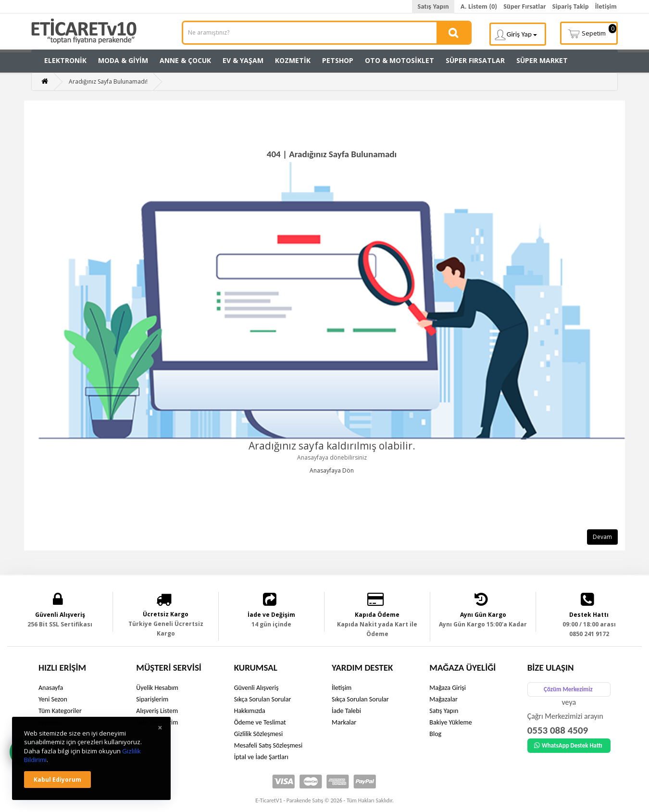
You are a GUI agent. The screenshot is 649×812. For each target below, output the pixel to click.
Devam (602, 537)
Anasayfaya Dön (332, 470)
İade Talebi (346, 711)
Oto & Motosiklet (399, 60)
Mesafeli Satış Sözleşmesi (268, 745)
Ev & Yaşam (243, 60)
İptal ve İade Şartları (261, 757)
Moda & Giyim (123, 60)
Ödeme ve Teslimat (260, 722)
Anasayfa (51, 688)
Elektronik (65, 60)
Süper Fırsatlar (525, 6)
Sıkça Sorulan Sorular (263, 699)
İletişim (606, 6)
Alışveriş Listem (157, 711)
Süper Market (542, 60)
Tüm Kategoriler (60, 711)
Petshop (338, 60)
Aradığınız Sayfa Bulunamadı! (108, 81)
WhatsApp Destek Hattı (568, 745)
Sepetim (592, 32)
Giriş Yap (516, 35)
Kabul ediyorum (57, 780)
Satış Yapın (433, 6)
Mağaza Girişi (448, 688)
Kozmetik (293, 60)
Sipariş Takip (571, 6)
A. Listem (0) (479, 6)
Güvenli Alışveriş (256, 688)
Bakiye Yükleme (450, 722)
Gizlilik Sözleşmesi (259, 734)
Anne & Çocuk (185, 60)
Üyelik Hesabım (157, 688)
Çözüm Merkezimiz (568, 689)
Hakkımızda (250, 711)
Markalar (344, 722)
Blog (435, 734)
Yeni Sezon (53, 699)
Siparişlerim (152, 699)
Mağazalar (443, 699)
